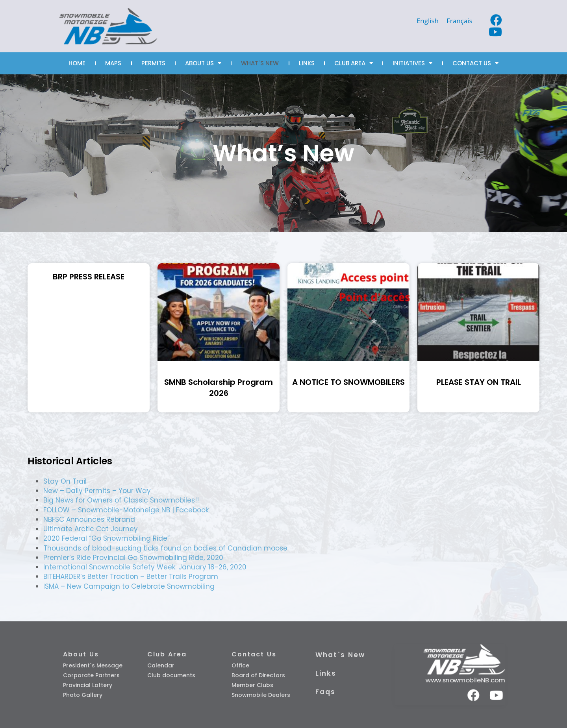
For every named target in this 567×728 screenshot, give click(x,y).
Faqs (325, 692)
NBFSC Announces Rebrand (89, 519)
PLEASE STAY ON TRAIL (479, 382)
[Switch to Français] (460, 20)
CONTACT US (475, 63)
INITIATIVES (412, 63)
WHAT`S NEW (260, 63)
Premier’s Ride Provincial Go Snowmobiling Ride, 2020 (133, 558)
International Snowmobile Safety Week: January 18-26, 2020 (145, 567)
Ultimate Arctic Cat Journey (91, 529)
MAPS (113, 63)
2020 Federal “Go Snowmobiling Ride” (107, 538)
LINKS (307, 63)
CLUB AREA (354, 63)
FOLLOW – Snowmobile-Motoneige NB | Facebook (126, 510)
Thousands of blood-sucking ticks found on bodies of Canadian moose (165, 548)
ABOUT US (203, 63)
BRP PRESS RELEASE (89, 277)
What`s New (340, 655)
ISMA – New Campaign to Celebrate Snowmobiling (129, 586)
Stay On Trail (65, 481)
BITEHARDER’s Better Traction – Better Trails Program (131, 576)
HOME (77, 63)
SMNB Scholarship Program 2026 (219, 388)
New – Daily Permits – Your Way (97, 491)
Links (326, 673)
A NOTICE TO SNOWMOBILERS (348, 382)
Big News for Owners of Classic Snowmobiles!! (121, 500)
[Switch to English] (428, 20)
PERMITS (153, 63)
